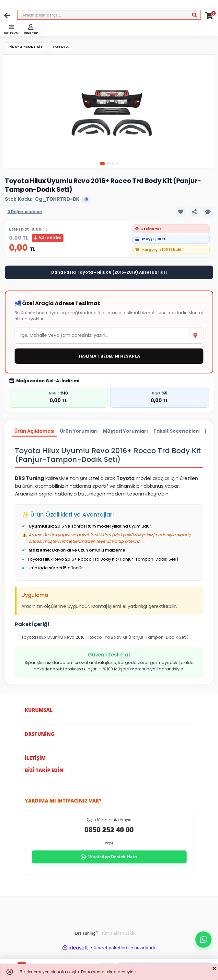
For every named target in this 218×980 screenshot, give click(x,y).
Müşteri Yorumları (126, 431)
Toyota (61, 47)
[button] (203, 940)
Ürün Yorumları (79, 431)
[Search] (109, 15)
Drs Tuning (86, 933)
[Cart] (209, 16)
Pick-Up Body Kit (26, 47)
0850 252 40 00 (109, 829)
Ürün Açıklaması (34, 431)
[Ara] (194, 15)
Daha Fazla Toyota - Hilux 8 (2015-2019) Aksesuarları (109, 272)
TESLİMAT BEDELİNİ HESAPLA (109, 356)
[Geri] (7, 16)
